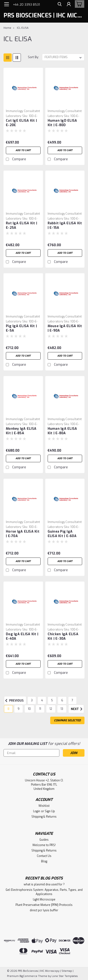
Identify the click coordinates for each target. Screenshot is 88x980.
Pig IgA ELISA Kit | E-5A (21, 328)
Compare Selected (67, 720)
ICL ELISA (23, 28)
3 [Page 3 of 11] (32, 700)
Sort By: (33, 57)
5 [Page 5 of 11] (52, 700)
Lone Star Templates (65, 976)
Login (37, 811)
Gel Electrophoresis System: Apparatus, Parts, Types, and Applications (44, 892)
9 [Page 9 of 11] (19, 709)
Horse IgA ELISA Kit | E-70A (23, 534)
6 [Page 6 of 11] (62, 700)
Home (7, 28)
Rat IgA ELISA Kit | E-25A (21, 225)
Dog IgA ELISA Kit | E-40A (22, 636)
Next (77, 709)
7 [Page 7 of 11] (72, 700)
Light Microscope (44, 900)
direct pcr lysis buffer (44, 910)
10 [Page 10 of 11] (29, 709)
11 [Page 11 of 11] (40, 709)
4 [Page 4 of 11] (42, 700)
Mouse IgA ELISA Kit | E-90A (65, 328)
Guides (44, 840)
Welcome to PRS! (44, 845)
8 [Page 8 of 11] (8, 709)
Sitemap (67, 971)
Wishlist (44, 806)
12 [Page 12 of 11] (51, 709)
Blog (44, 861)
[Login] (69, 5)
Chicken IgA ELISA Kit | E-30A (63, 636)
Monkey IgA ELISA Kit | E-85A (21, 431)
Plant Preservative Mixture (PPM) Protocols (44, 905)
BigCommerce (28, 976)
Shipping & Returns (44, 817)
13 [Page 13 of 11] (62, 709)
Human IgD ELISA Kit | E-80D (62, 123)
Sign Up (50, 811)
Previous (14, 701)
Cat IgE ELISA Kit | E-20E (21, 123)
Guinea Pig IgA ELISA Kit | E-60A (62, 534)
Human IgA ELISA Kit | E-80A (62, 431)
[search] (59, 5)
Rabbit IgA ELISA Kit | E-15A (65, 225)
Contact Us (44, 856)
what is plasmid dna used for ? (44, 884)
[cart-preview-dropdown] (78, 4)
